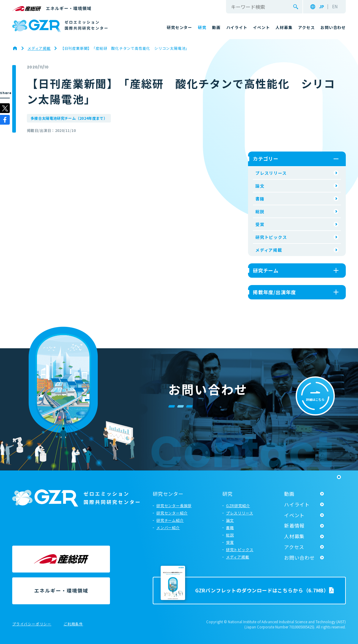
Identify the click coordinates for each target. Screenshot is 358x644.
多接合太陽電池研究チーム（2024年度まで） (69, 118)
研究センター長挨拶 (174, 505)
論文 (260, 186)
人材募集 (294, 536)
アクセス (294, 547)
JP (321, 7)
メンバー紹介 (168, 527)
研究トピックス (271, 237)
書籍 (260, 199)
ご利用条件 (73, 624)
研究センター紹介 (172, 513)
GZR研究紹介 (238, 505)
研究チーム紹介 (170, 520)
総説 (260, 211)
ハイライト (297, 504)
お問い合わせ (300, 558)
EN (335, 7)
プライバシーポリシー (32, 624)
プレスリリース (271, 173)
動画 (289, 494)
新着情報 (294, 525)
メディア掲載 (269, 250)
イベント (294, 515)
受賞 (260, 224)
